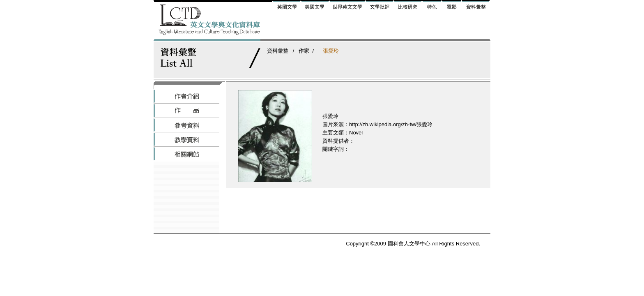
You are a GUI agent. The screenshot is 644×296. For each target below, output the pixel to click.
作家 (304, 51)
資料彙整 (278, 51)
